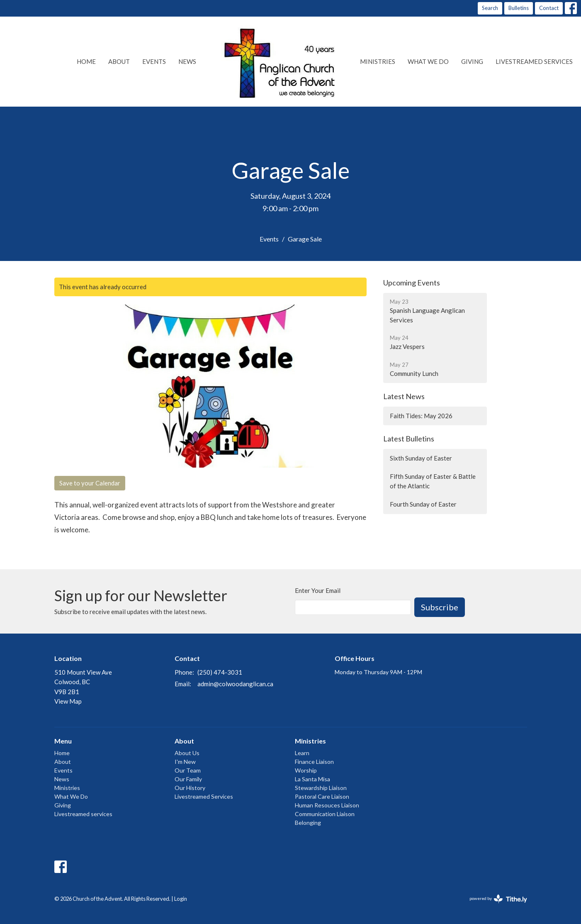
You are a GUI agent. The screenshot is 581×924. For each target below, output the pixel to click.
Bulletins (519, 8)
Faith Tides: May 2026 (421, 416)
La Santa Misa (312, 779)
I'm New (185, 762)
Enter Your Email (318, 590)
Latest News (404, 396)
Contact (549, 8)
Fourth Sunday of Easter (423, 504)
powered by (498, 899)
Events (154, 61)
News (187, 61)
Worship (306, 770)
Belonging (308, 823)
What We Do (428, 61)
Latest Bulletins (409, 439)
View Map (68, 701)
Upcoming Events (412, 283)
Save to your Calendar (90, 483)
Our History (190, 788)
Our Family (188, 779)
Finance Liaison (314, 762)
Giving (472, 61)
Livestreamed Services (204, 796)
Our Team (188, 770)
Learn (302, 753)
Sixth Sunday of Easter (421, 458)
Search (490, 8)
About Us (187, 753)
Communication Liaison (325, 814)
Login (181, 899)
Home (86, 61)
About (119, 61)
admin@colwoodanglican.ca (235, 684)
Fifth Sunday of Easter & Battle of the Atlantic (433, 481)
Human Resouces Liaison (327, 805)
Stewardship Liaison (321, 788)
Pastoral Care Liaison (322, 796)
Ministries (378, 61)
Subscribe (440, 607)
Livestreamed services (534, 61)
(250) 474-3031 (220, 672)
